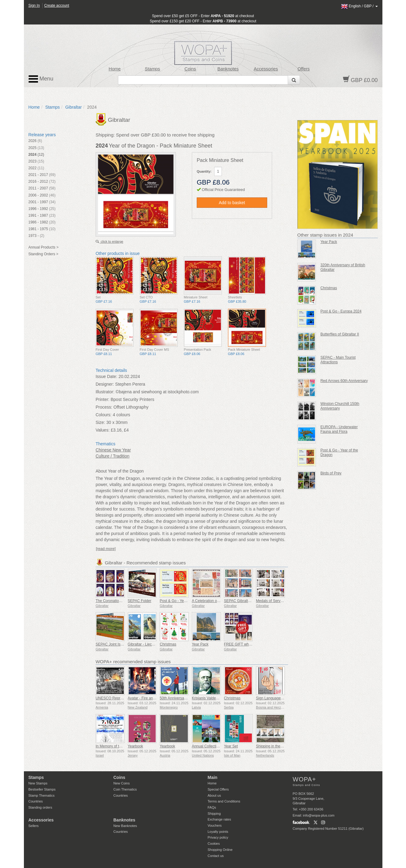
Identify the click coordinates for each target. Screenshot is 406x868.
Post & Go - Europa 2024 (341, 311)
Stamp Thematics (42, 795)
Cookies (214, 844)
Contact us (216, 856)
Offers (304, 69)
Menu (41, 79)
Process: (104, 407)
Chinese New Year (113, 450)
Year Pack (200, 644)
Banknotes (228, 69)
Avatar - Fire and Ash (145, 698)
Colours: (104, 415)
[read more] (106, 549)
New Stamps (38, 783)
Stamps (153, 69)
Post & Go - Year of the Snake (184, 601)
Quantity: (204, 171)
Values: (103, 430)
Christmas (168, 644)
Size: (100, 422)
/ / (359, 6)
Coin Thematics (125, 789)
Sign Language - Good (274, 698)
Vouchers (215, 825)
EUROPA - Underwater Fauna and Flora (339, 429)
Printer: (102, 399)
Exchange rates (219, 819)
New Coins (121, 783)
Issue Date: (106, 376)
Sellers (34, 826)
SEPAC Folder (140, 601)
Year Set (231, 746)
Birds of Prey (331, 473)
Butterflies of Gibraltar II (340, 334)
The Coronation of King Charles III (123, 601)
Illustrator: (105, 392)
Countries (36, 801)
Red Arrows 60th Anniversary (344, 381)
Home (115, 69)
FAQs (212, 807)
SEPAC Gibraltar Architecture (248, 601)
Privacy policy (218, 837)
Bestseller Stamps (42, 789)
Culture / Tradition (113, 456)
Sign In (34, 6)
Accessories (266, 69)
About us (214, 795)
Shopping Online (220, 850)
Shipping (214, 814)
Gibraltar (74, 107)
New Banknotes (125, 826)
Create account (57, 6)
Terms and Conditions (224, 801)
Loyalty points (218, 832)
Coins (190, 69)
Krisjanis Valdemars (208, 698)
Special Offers (218, 789)
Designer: (105, 384)
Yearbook (135, 746)
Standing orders (40, 807)
